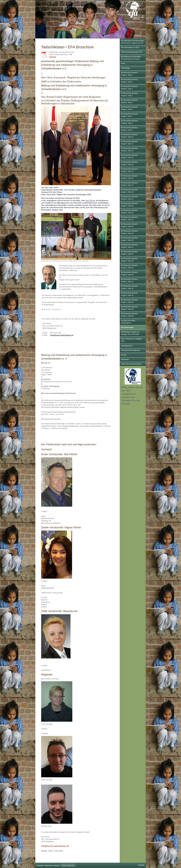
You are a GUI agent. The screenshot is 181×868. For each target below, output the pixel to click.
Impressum (40, 865)
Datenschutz (49, 865)
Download (53, 57)
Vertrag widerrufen (68, 865)
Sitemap (57, 865)
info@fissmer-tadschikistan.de (55, 846)
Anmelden (141, 865)
